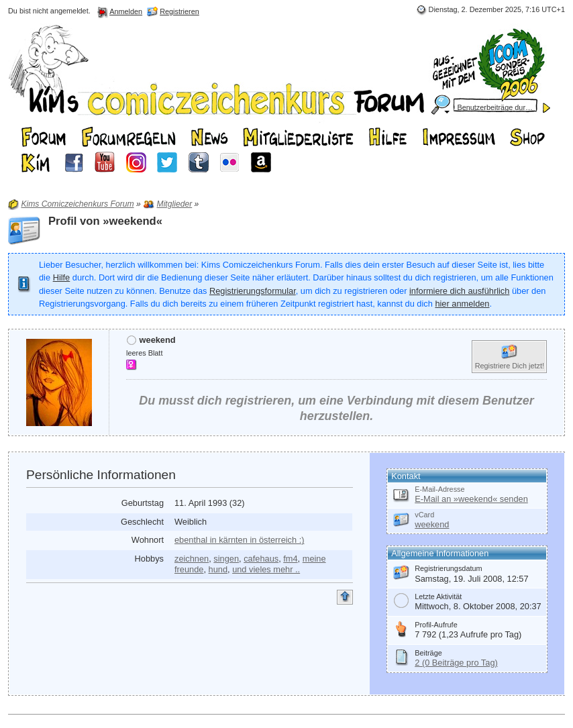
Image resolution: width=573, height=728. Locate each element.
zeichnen (192, 559)
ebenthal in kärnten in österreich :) (239, 540)
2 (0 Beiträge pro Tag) (456, 663)
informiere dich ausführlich (459, 291)
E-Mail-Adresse (439, 489)
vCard (424, 515)
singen (226, 559)
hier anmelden (462, 304)
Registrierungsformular (253, 291)
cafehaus (261, 559)
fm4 (290, 559)
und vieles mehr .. (266, 569)
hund (218, 569)
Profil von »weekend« (105, 221)
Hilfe (62, 277)
